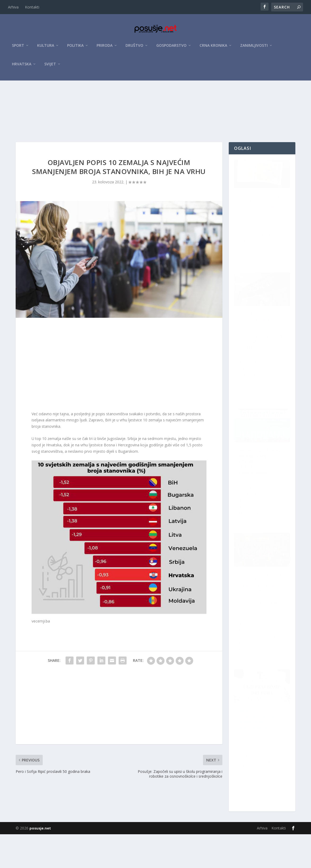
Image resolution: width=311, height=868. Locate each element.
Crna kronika (213, 48)
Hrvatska (22, 67)
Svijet (50, 67)
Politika (75, 48)
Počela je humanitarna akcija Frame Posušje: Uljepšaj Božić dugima (257, 488)
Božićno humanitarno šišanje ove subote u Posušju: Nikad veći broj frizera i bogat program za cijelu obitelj (263, 622)
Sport (18, 48)
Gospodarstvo (171, 48)
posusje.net (40, 862)
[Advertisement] (155, 123)
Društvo (134, 48)
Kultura (46, 48)
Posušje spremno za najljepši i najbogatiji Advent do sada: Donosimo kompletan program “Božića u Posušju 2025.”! (263, 756)
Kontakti (32, 7)
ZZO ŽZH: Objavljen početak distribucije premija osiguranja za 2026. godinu (260, 242)
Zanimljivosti (254, 48)
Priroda (105, 48)
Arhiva (13, 7)
